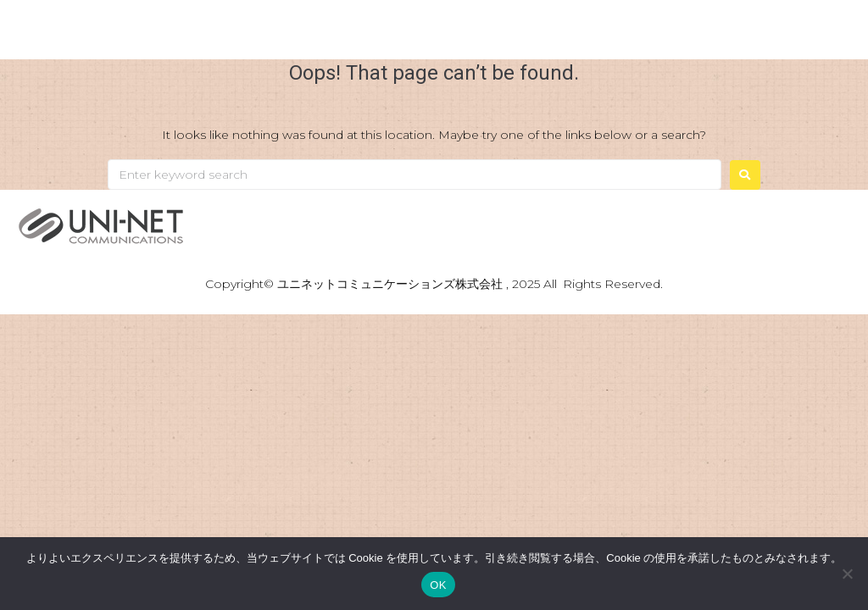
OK (438, 585)
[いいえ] (847, 574)
